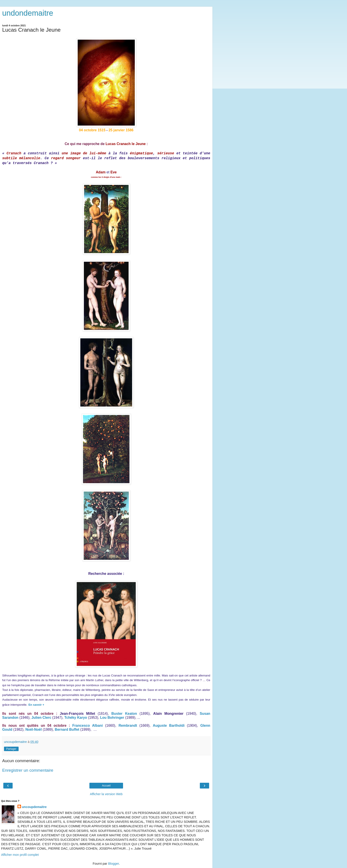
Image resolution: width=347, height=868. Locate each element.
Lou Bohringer (112, 718)
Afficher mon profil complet (20, 855)
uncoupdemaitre (34, 807)
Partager (11, 749)
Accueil (106, 786)
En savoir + (36, 705)
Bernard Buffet (67, 729)
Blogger (113, 864)
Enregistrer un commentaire (28, 770)
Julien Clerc (41, 718)
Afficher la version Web (106, 794)
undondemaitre (28, 13)
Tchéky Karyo (76, 718)
